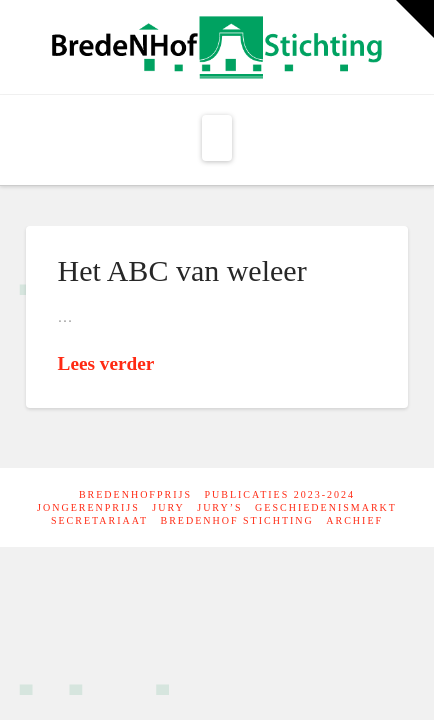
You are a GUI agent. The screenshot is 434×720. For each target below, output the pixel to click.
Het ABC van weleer (182, 270)
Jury (168, 507)
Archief (354, 520)
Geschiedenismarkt (326, 507)
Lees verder (106, 363)
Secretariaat (99, 520)
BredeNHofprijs (135, 494)
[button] (217, 138)
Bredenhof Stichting (237, 520)
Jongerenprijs (88, 507)
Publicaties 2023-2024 (279, 494)
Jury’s (219, 507)
